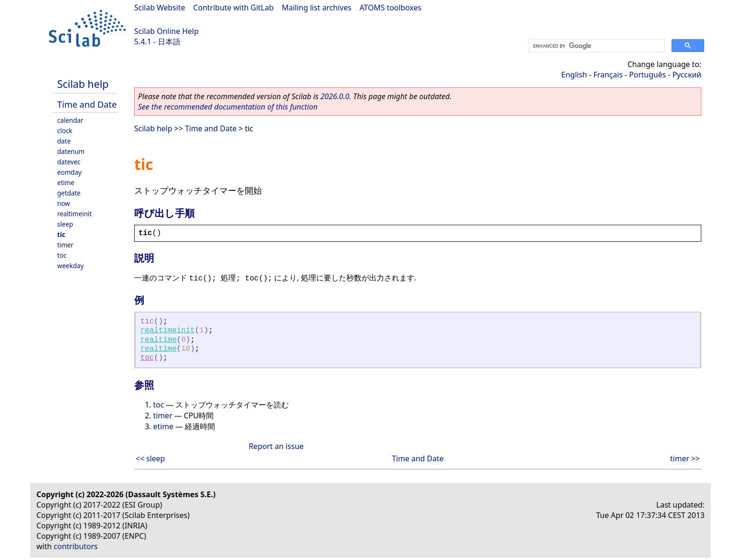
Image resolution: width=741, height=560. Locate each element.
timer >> (685, 458)
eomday (69, 172)
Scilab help (83, 84)
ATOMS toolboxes (391, 8)
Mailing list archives (316, 8)
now (64, 203)
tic (61, 234)
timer (65, 245)
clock (65, 131)
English (574, 75)
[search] (596, 46)
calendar (70, 120)
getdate (69, 193)
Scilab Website (160, 8)
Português (647, 75)
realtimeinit (74, 214)
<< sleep (150, 458)
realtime (159, 340)
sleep (65, 224)
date (64, 141)
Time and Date (87, 104)
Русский (687, 75)
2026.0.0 (335, 96)
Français (608, 75)
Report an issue (276, 446)
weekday (70, 266)
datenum (71, 151)
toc (62, 255)
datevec (69, 162)
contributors (76, 546)
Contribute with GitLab (233, 8)
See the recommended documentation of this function (228, 107)
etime (66, 182)
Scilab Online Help (166, 31)
